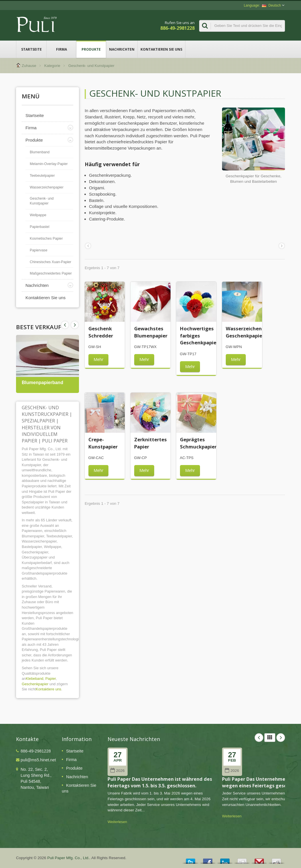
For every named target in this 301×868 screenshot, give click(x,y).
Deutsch (271, 5)
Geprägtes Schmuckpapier (198, 443)
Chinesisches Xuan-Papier (51, 262)
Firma (61, 49)
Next (65, 325)
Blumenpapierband (42, 383)
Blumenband (40, 152)
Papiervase (39, 250)
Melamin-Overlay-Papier (49, 164)
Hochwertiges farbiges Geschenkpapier (199, 335)
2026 (117, 771)
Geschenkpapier (35, 684)
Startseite (31, 49)
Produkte (91, 49)
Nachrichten (122, 49)
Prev (75, 325)
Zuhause (29, 66)
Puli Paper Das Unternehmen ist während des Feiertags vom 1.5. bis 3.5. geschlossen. (160, 782)
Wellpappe (38, 215)
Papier (51, 679)
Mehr (98, 359)
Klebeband (34, 679)
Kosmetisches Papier (46, 239)
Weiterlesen (117, 822)
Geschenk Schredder (101, 332)
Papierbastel (39, 227)
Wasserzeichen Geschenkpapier (245, 332)
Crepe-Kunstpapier (103, 443)
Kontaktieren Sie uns (161, 49)
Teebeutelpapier (42, 176)
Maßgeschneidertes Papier (51, 273)
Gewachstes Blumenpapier (151, 332)
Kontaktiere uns (48, 689)
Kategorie (52, 66)
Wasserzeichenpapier (47, 187)
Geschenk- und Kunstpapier (42, 201)
